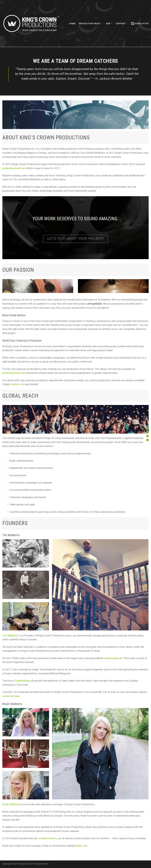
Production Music (91, 23)
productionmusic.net (14, 168)
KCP (109, 23)
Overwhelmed (22, 681)
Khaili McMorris (11, 804)
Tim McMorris (10, 636)
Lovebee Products (47, 838)
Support (122, 23)
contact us (16, 384)
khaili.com (82, 846)
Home (72, 23)
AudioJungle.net (113, 658)
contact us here (11, 696)
